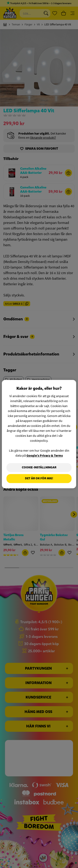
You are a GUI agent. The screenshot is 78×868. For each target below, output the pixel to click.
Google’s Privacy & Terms (45, 455)
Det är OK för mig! (39, 479)
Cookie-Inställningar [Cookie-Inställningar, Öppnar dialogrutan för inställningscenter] (39, 467)
